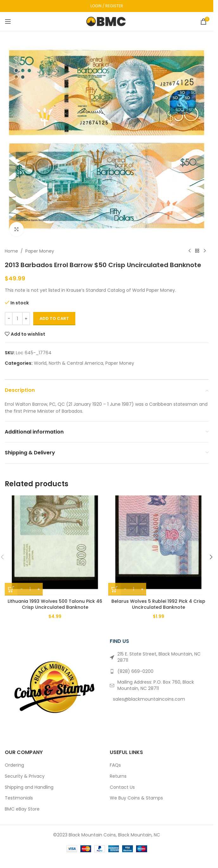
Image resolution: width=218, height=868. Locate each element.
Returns (118, 776)
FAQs (115, 765)
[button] (211, 557)
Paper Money (40, 251)
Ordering (14, 765)
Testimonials (19, 798)
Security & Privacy (25, 776)
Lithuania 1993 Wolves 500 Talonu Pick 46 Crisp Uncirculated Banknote (55, 604)
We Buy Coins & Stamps (136, 798)
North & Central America (76, 363)
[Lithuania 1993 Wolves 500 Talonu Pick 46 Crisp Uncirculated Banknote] (55, 545)
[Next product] (205, 251)
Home (11, 251)
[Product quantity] (17, 319)
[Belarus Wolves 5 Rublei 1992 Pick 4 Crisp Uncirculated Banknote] (158, 545)
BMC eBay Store (22, 809)
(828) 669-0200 (135, 671)
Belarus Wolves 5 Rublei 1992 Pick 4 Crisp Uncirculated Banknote (158, 604)
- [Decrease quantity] (9, 318)
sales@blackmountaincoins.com (149, 699)
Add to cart (54, 318)
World (40, 363)
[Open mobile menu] (8, 21)
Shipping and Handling (29, 787)
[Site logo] (107, 21)
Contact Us (122, 787)
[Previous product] (190, 251)
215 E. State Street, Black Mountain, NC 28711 (159, 657)
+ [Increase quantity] (26, 318)
